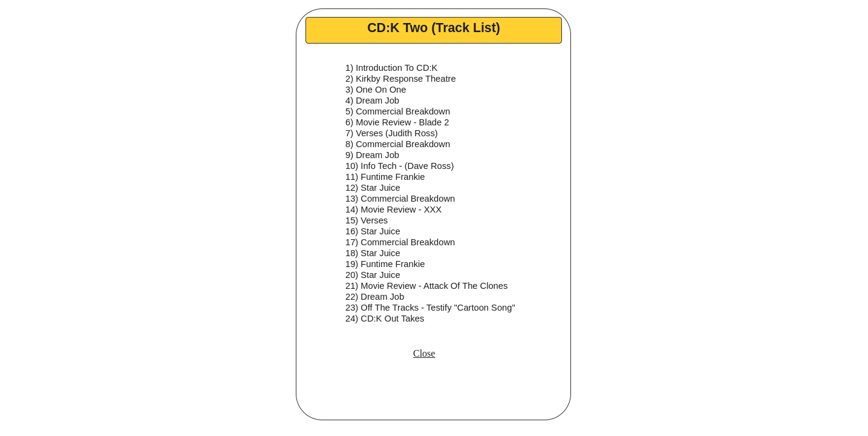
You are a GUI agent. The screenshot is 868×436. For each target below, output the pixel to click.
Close (424, 353)
